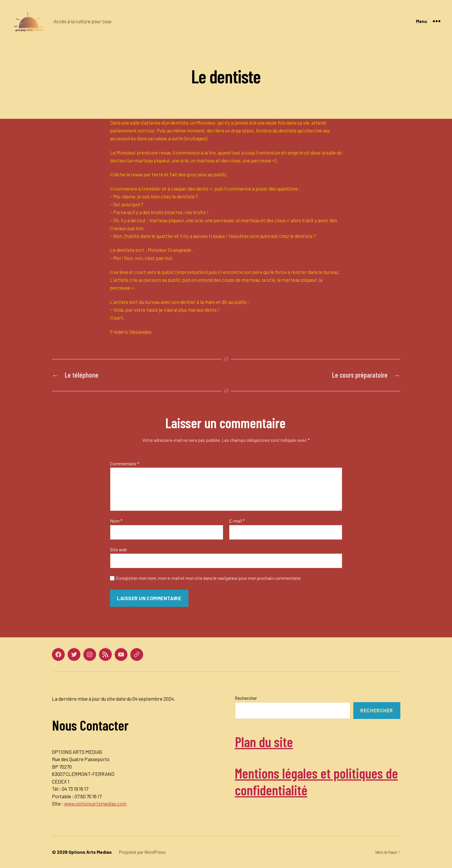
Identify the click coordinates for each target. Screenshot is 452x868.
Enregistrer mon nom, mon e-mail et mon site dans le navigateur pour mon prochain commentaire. (209, 578)
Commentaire (125, 464)
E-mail (237, 521)
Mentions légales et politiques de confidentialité (316, 781)
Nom (116, 521)
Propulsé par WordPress (142, 852)
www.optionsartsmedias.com (95, 804)
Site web (118, 549)
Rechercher (246, 698)
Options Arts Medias (90, 852)
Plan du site (264, 742)
